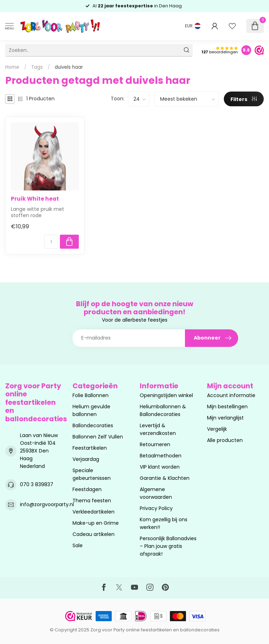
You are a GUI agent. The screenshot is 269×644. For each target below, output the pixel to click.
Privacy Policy (156, 508)
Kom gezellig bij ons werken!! (164, 523)
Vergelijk (217, 429)
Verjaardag (86, 459)
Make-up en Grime (96, 523)
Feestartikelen (90, 448)
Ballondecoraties (93, 425)
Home (12, 67)
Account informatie (231, 395)
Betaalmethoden (161, 456)
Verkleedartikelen (94, 512)
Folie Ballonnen (91, 395)
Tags (37, 67)
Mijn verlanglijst (225, 418)
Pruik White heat (35, 199)
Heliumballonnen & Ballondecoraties (163, 410)
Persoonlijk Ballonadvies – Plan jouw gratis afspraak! (168, 546)
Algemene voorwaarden (156, 493)
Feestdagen (87, 489)
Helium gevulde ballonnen (91, 410)
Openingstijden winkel (166, 395)
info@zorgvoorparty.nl (47, 504)
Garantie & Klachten (165, 478)
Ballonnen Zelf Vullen (98, 437)
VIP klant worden (160, 467)
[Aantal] (51, 242)
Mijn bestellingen (227, 407)
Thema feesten (92, 501)
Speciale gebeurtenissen (92, 474)
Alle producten (225, 440)
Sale (78, 545)
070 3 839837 (37, 484)
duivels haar (69, 67)
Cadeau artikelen (94, 534)
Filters (244, 99)
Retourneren (155, 444)
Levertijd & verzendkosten (158, 429)
